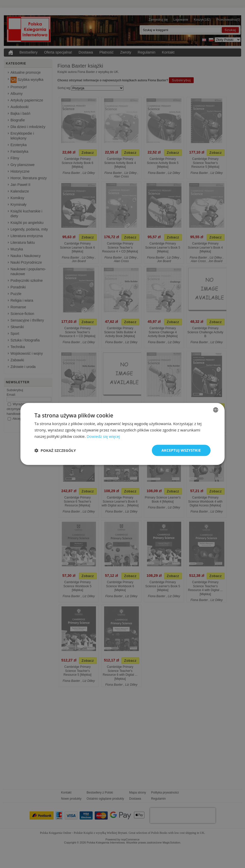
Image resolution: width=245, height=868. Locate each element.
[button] (55, 450)
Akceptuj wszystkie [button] (181, 450)
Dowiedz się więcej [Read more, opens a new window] (103, 436)
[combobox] (216, 410)
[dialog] (122, 434)
